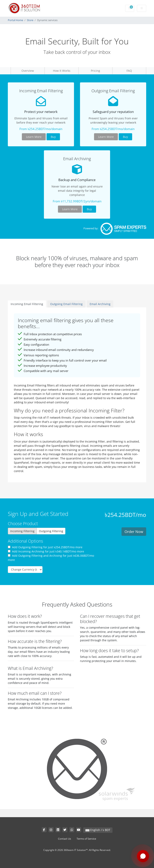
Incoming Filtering (22, 531)
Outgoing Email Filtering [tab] (66, 304)
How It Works (62, 71)
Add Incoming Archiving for (46, 551)
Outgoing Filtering (51, 531)
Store (30, 20)
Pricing (95, 71)
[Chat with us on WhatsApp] (143, 856)
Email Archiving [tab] (100, 304)
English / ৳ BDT (98, 830)
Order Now (134, 532)
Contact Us (64, 839)
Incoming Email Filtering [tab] (27, 304)
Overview (28, 71)
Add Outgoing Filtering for (45, 547)
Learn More (34, 137)
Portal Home (15, 20)
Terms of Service (86, 839)
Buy (53, 137)
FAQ (129, 71)
